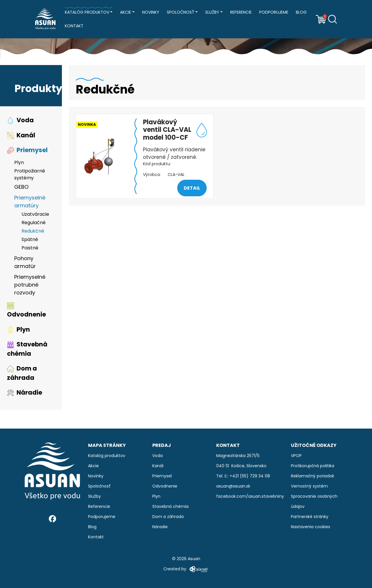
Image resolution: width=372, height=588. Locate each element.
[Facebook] (52, 519)
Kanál (21, 135)
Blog (301, 12)
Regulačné (34, 223)
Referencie (241, 12)
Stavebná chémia (27, 349)
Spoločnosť (181, 12)
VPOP (296, 456)
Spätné (30, 239)
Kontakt (74, 26)
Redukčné (33, 231)
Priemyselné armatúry (30, 202)
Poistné (30, 248)
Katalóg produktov (87, 12)
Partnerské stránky (310, 517)
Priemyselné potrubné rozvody (30, 285)
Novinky (151, 12)
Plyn (19, 162)
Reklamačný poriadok (313, 476)
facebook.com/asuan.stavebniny (250, 496)
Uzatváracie (35, 214)
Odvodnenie (26, 310)
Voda (20, 120)
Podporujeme (274, 12)
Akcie (126, 12)
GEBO (21, 187)
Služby (212, 12)
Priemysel (27, 150)
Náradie (25, 392)
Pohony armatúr (25, 262)
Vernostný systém (309, 486)
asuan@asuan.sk (233, 486)
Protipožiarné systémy (30, 174)
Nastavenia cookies (311, 527)
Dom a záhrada (22, 373)
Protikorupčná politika (313, 466)
